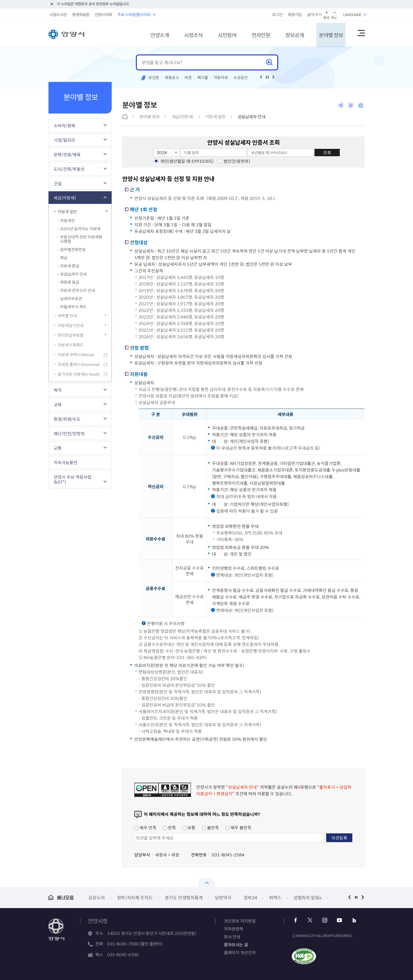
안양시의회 (103, 14)
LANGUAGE (352, 14)
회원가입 (295, 14)
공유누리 (97, 897)
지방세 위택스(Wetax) (76, 355)
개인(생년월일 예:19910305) (187, 161)
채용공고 (172, 77)
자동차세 (221, 77)
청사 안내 (232, 937)
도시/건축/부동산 (69, 169)
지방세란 (67, 220)
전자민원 (256, 33)
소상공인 (241, 77)
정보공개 (291, 33)
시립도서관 (58, 14)
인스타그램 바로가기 (324, 920)
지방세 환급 (70, 266)
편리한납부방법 (71, 335)
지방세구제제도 (71, 345)
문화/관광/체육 (67, 154)
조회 (327, 153)
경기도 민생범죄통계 (184, 897)
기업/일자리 (64, 140)
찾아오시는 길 (236, 944)
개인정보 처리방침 (240, 921)
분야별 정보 (328, 33)
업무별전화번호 (73, 249)
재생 (267, 77)
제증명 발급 (70, 282)
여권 (188, 77)
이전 (349, 897)
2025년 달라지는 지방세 (80, 229)
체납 (64, 258)
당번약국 (223, 897)
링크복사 (350, 106)
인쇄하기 (361, 106)
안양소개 (151, 33)
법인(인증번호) (237, 161)
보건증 (154, 77)
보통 (189, 827)
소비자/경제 (64, 125)
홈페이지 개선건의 (240, 952)
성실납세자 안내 (73, 274)
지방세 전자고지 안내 (77, 290)
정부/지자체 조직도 (135, 897)
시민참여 (221, 33)
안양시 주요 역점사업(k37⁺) (73, 479)
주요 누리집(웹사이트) (134, 14)
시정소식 (186, 33)
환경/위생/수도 (67, 419)
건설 (58, 183)
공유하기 (340, 106)
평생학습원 (81, 14)
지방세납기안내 (71, 325)
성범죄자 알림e (307, 897)
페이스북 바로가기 (296, 920)
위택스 (275, 897)
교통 (58, 448)
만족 (169, 827)
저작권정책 (233, 929)
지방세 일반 (67, 212)
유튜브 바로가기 (339, 920)
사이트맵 (361, 33)
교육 (58, 404)
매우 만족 (145, 827)
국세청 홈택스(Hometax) (79, 364)
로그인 (277, 14)
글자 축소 (335, 13)
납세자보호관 (71, 298)
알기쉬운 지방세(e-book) (79, 374)
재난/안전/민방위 (69, 433)
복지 (58, 390)
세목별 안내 (67, 316)
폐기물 (203, 77)
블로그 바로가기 (353, 920)
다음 (363, 897)
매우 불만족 (238, 827)
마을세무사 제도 (73, 307)
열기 (207, 882)
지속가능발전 (66, 462)
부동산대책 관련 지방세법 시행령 (81, 239)
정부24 (250, 897)
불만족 (210, 827)
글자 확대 (327, 13)
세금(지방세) (65, 198)
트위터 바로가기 (310, 920)
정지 (356, 897)
